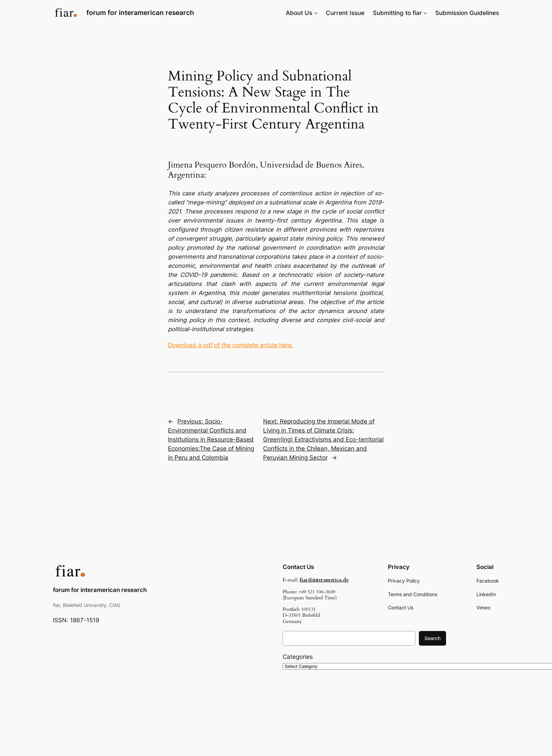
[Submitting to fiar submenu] (425, 13)
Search (432, 638)
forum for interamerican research (140, 13)
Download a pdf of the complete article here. (231, 345)
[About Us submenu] (316, 13)
